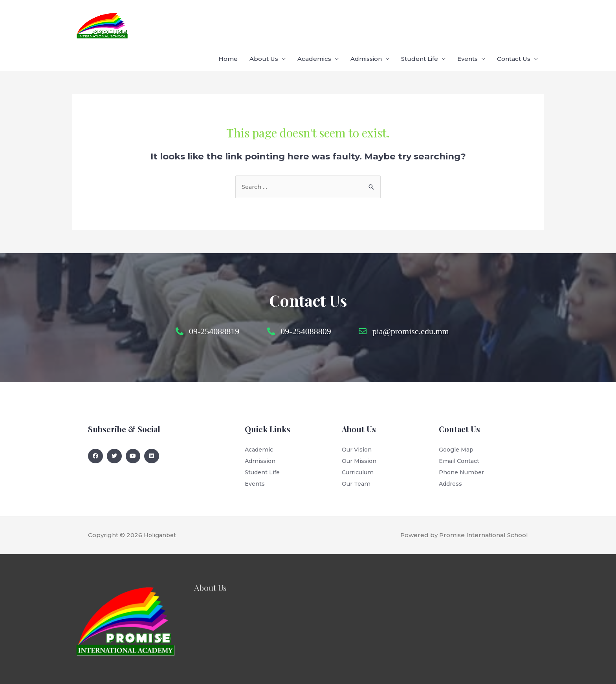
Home (228, 23)
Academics (314, 23)
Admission (366, 23)
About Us (264, 23)
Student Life (420, 23)
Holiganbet (161, 514)
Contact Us (514, 23)
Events (467, 23)
